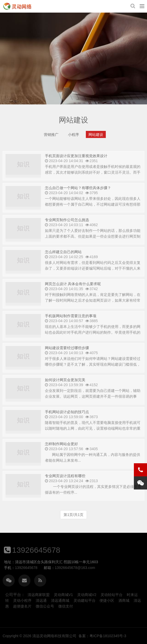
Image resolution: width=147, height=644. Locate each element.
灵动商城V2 (87, 595)
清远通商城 (60, 600)
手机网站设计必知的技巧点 (67, 421)
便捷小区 (107, 600)
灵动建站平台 (85, 600)
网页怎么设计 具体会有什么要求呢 (73, 293)
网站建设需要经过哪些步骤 (67, 357)
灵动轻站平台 (112, 595)
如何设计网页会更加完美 (65, 389)
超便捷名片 (22, 606)
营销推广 (51, 138)
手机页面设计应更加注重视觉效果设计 (76, 158)
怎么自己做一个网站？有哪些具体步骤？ (78, 197)
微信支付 (66, 606)
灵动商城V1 (63, 595)
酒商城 (124, 600)
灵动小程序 (22, 600)
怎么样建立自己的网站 (63, 261)
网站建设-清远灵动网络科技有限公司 (17, 6)
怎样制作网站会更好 (61, 453)
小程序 (73, 138)
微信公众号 (45, 606)
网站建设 (96, 138)
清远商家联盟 (39, 595)
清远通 (41, 600)
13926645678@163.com (30, 568)
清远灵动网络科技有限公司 (101, 636)
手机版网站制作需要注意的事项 (71, 325)
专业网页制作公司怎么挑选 (67, 229)
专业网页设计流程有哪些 (65, 485)
